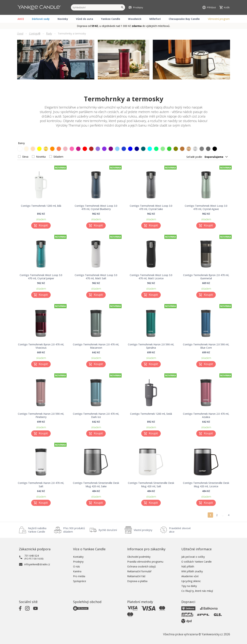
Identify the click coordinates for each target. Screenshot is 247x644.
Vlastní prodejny (143, 530)
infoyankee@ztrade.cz (37, 564)
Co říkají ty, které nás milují (197, 591)
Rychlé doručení (108, 530)
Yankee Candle (111, 19)
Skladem (58, 157)
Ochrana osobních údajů (142, 566)
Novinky (63, 19)
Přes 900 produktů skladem (74, 530)
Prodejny (78, 562)
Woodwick (135, 19)
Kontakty (78, 557)
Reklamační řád (136, 576)
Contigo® (35, 33)
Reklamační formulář (139, 571)
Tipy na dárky (189, 586)
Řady (49, 33)
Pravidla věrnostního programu (145, 562)
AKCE (21, 19)
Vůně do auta (85, 19)
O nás (76, 566)
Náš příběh (188, 566)
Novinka (41, 157)
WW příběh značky (192, 571)
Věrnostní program (219, 19)
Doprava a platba (137, 581)
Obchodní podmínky (139, 557)
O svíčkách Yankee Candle (196, 562)
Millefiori (155, 19)
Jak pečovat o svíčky (193, 557)
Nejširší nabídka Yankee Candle (37, 530)
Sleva (25, 157)
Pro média (79, 576)
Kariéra (77, 571)
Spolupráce (80, 581)
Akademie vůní (190, 576)
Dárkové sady (41, 19)
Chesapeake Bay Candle (184, 19)
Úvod (20, 33)
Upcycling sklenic (191, 581)
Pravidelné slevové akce (180, 530)
